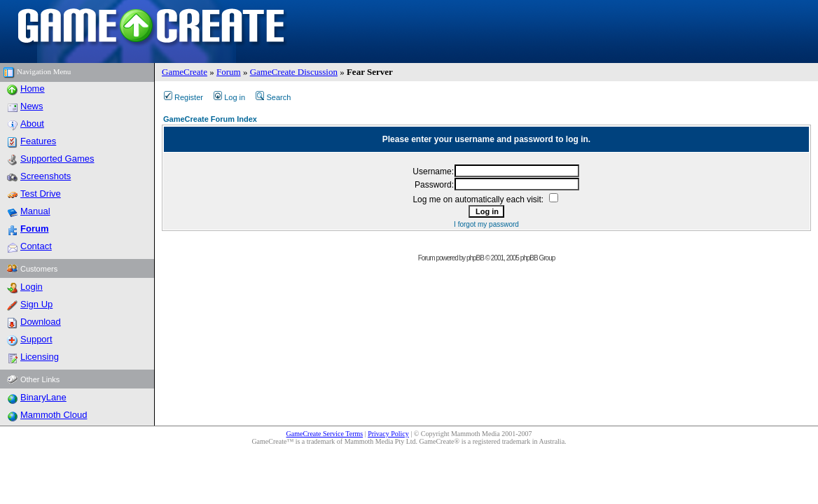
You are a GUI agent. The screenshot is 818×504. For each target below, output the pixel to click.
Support (36, 339)
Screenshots (46, 176)
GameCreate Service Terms (325, 434)
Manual (35, 211)
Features (38, 141)
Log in (229, 97)
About (32, 124)
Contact (36, 246)
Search (273, 97)
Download (41, 322)
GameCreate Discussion (294, 72)
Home (33, 89)
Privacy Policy (388, 434)
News (32, 106)
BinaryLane (43, 397)
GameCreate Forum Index (210, 119)
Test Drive (41, 194)
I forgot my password (486, 224)
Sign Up (36, 304)
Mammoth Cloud (54, 415)
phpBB (475, 258)
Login (32, 287)
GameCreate (185, 72)
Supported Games (57, 159)
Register (183, 97)
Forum (229, 72)
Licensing (40, 357)
